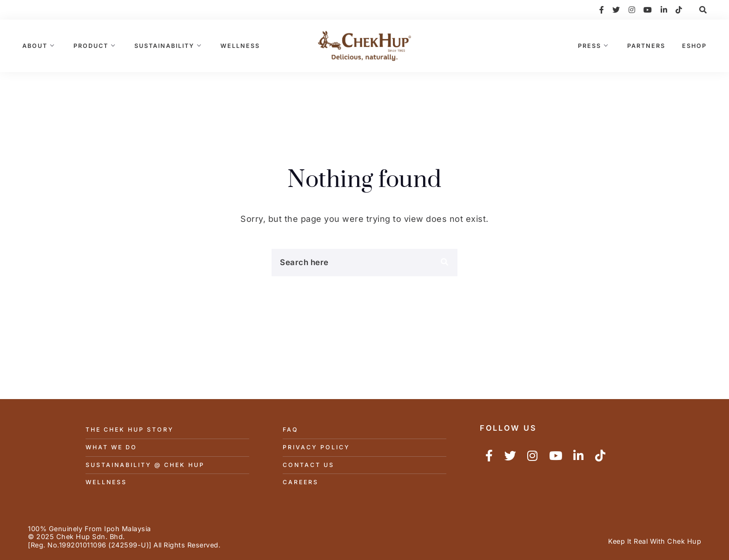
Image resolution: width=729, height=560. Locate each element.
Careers (301, 482)
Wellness (240, 46)
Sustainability (164, 46)
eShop (694, 46)
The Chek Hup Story (130, 430)
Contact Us (308, 465)
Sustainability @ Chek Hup (145, 465)
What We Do (111, 447)
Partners (646, 46)
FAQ (291, 430)
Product (91, 46)
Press (590, 46)
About (35, 46)
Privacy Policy (316, 447)
